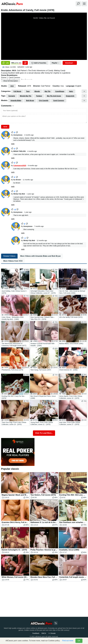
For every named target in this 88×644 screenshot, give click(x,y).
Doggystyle (70, 96)
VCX (12, 86)
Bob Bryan (30, 100)
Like (6, 63)
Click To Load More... (44, 433)
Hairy (71, 91)
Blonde (37, 91)
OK (79, 641)
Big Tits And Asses (54, 96)
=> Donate (52, 633)
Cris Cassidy (44, 100)
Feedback (36, 633)
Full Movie (17, 91)
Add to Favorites (39, 63)
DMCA (44, 633)
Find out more (68, 641)
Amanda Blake (16, 100)
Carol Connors (59, 100)
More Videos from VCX (13, 261)
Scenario (12, 96)
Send (5, 127)
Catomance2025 (20, 165)
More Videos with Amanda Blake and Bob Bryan (40, 256)
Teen (28, 91)
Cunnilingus (60, 91)
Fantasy (39, 96)
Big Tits (48, 91)
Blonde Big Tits (26, 96)
